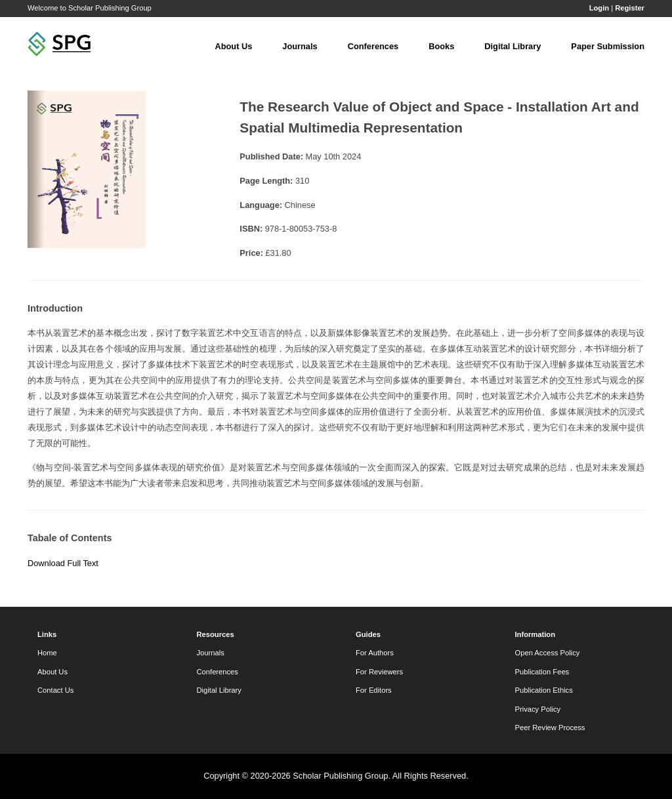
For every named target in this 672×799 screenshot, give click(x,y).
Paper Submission (608, 46)
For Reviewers (379, 672)
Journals (300, 46)
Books (441, 46)
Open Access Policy (548, 653)
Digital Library (513, 46)
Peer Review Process (550, 727)
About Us (233, 46)
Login (599, 8)
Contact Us (55, 690)
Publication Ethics (544, 690)
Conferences (373, 46)
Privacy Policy (538, 709)
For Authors (375, 653)
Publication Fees (542, 672)
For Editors (374, 690)
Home (47, 653)
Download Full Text (63, 563)
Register (630, 8)
